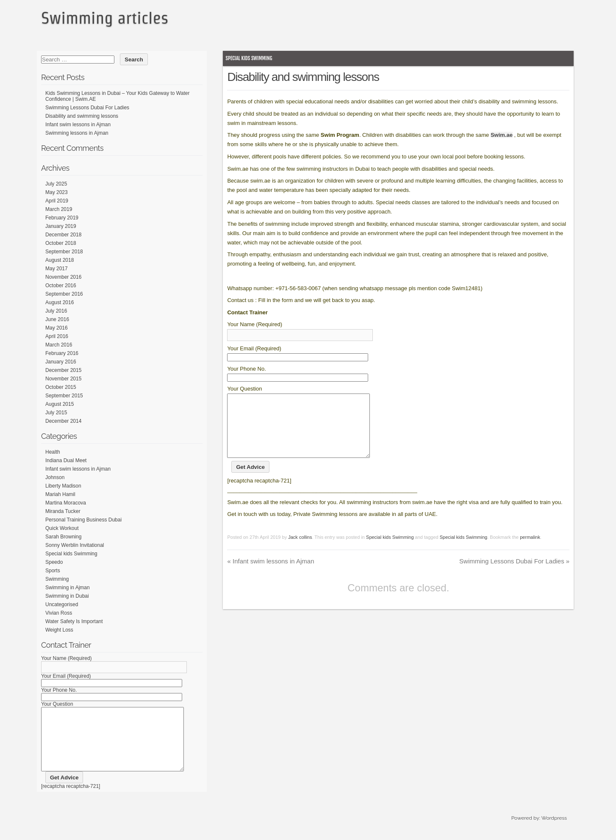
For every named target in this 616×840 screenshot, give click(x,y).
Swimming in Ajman (68, 588)
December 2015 (63, 370)
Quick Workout (62, 528)
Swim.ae (502, 135)
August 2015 (60, 404)
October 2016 (61, 286)
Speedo (54, 562)
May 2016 (57, 328)
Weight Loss (59, 630)
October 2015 (61, 387)
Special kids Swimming (249, 58)
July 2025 (56, 184)
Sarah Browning (63, 537)
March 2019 (59, 209)
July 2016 (56, 311)
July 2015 (56, 413)
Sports (53, 571)
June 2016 (57, 319)
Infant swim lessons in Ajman (271, 574)
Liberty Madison (63, 486)
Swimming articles (105, 18)
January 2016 (61, 362)
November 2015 (63, 379)
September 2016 (64, 294)
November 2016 (63, 277)
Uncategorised (62, 604)
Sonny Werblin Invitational (75, 545)
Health (53, 452)
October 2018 (61, 243)
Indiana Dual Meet (66, 460)
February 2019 (62, 218)
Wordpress (554, 831)
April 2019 (57, 201)
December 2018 (63, 235)
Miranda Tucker (63, 511)
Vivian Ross (59, 613)
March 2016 (59, 345)
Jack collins (300, 550)
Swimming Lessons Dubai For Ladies (514, 574)
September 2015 (64, 396)
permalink (530, 550)
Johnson (55, 477)
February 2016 (62, 353)
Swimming (57, 579)
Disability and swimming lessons (82, 116)
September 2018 (64, 252)
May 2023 (57, 192)
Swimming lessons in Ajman (77, 133)
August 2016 (60, 302)
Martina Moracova (66, 503)
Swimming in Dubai (67, 596)
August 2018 (60, 260)
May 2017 (57, 269)
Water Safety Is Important (74, 621)
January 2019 (61, 226)
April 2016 (57, 336)
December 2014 (63, 421)
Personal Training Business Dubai (83, 520)
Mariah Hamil (60, 494)
